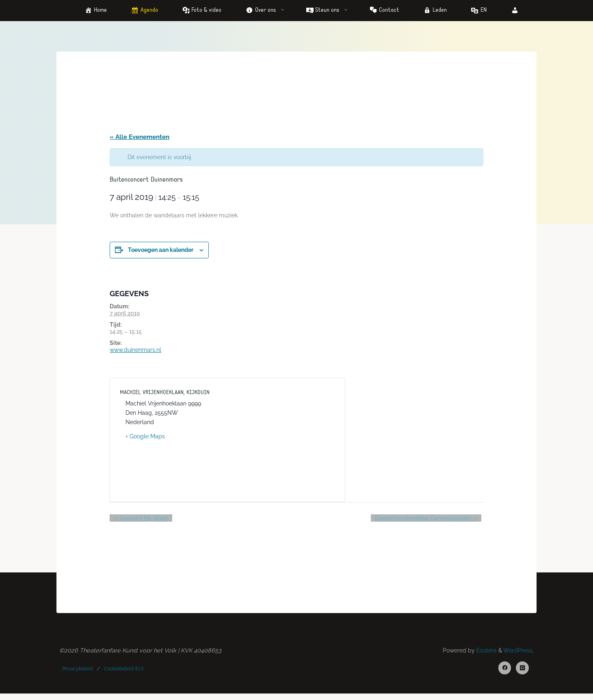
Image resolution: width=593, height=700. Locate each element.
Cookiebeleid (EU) (124, 673)
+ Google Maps (146, 439)
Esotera (483, 655)
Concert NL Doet (138, 521)
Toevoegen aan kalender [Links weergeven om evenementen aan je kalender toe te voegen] (162, 253)
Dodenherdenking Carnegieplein (429, 521)
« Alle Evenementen (141, 138)
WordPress (517, 655)
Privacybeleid (78, 673)
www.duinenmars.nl (137, 353)
